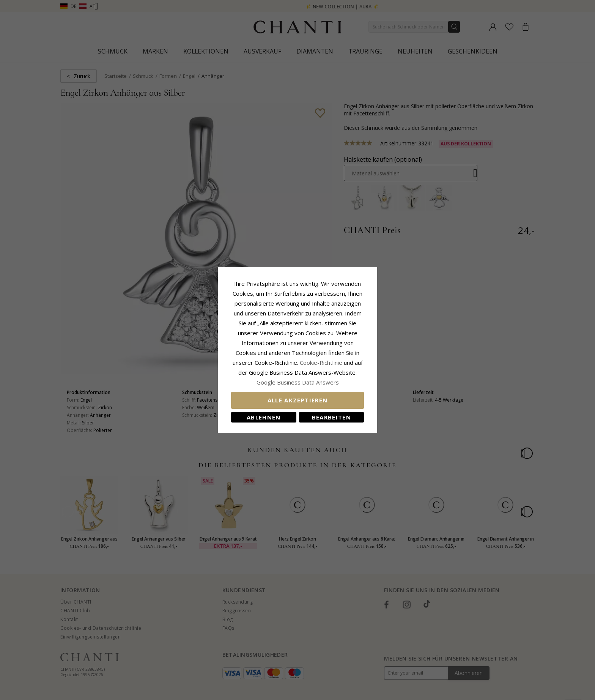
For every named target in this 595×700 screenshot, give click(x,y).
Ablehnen (264, 417)
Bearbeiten (332, 417)
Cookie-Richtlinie (321, 363)
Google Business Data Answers (298, 382)
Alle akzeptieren (298, 400)
